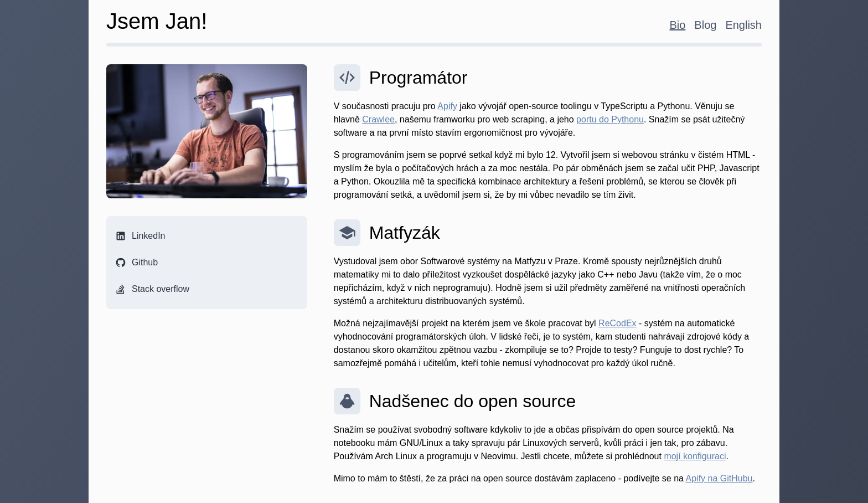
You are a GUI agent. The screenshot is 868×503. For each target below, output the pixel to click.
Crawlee (378, 119)
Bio (677, 25)
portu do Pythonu (610, 119)
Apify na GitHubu (719, 478)
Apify (447, 106)
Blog (705, 25)
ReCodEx (617, 323)
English (743, 25)
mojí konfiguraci (695, 456)
